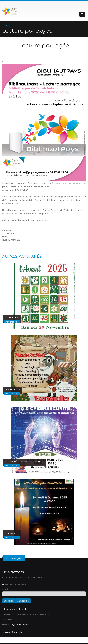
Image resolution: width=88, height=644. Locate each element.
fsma (11, 625)
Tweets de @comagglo (12, 632)
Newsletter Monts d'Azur (16, 584)
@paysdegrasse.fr (21, 625)
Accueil (6, 25)
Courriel (6, 589)
